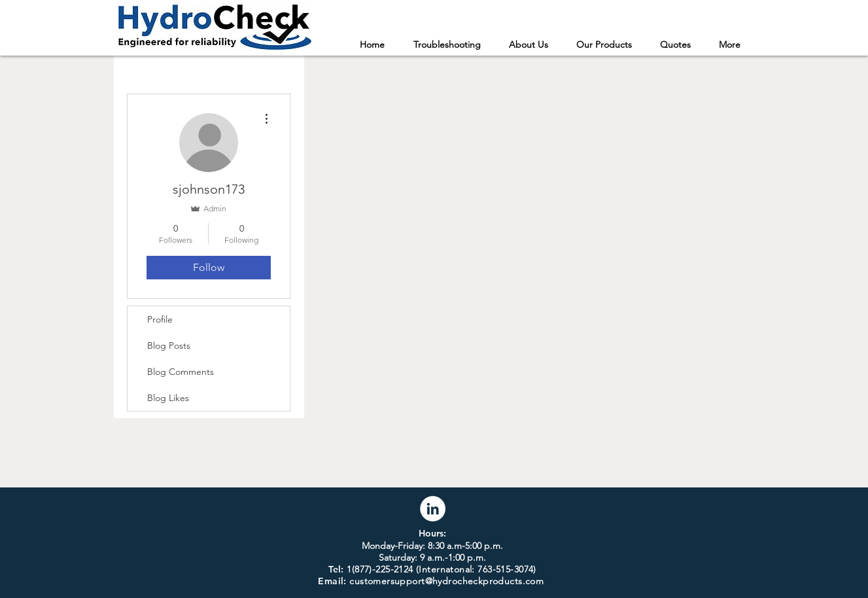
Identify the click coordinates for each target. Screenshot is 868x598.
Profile (160, 319)
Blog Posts (169, 345)
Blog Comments (181, 372)
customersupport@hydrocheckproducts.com (446, 581)
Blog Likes (168, 398)
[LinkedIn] (433, 509)
